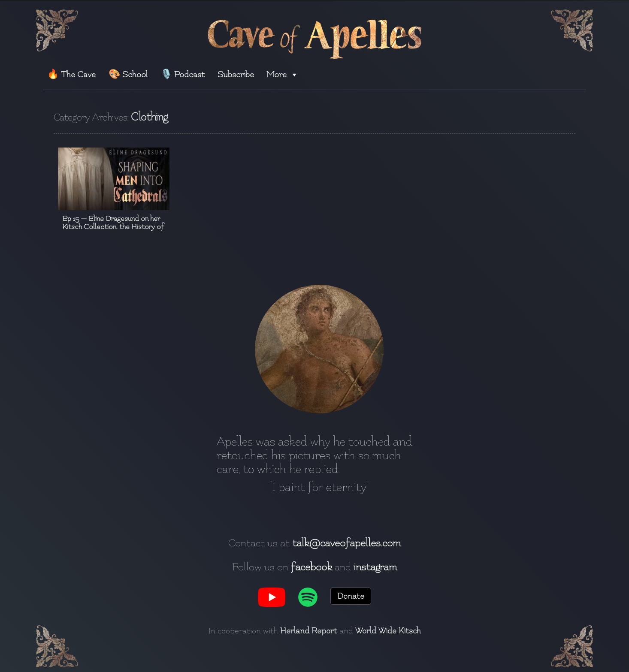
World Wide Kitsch (388, 631)
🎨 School (128, 74)
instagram (375, 567)
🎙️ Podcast (183, 74)
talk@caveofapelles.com (346, 543)
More (283, 74)
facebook (311, 567)
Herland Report (309, 631)
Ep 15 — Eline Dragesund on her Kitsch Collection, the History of (113, 223)
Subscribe (236, 74)
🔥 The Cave (71, 74)
